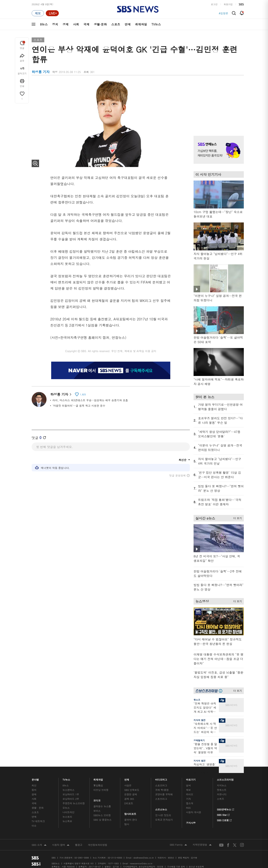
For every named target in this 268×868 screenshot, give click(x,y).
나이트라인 (68, 812)
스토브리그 (161, 799)
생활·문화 (100, 24)
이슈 (34, 826)
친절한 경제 (131, 794)
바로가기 (191, 779)
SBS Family (178, 845)
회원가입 (228, 4)
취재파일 (141, 24)
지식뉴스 (222, 785)
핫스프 (197, 700)
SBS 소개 (39, 845)
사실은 (128, 785)
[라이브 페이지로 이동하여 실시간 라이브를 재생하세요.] (52, 13)
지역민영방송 (202, 845)
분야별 (35, 779)
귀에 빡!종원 (162, 790)
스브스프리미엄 (225, 779)
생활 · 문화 (38, 808)
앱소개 (190, 803)
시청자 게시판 (193, 812)
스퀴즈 (220, 799)
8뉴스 (44, 24)
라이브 (190, 794)
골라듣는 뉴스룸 (102, 806)
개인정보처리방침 (98, 845)
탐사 (127, 824)
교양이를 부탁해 (164, 794)
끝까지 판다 (131, 820)
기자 (188, 799)
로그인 (214, 4)
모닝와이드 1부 (71, 794)
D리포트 (129, 803)
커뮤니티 (222, 794)
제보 (188, 790)
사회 (76, 24)
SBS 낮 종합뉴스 (103, 820)
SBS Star (223, 814)
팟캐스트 (222, 790)
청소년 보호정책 (196, 867)
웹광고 (79, 845)
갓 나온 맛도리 (163, 815)
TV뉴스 (156, 24)
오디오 (97, 800)
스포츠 (116, 24)
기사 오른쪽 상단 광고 (218, 102)
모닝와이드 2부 (71, 799)
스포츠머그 (161, 785)
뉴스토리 (67, 817)
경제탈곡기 (199, 740)
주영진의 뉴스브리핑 (74, 803)
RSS (188, 808)
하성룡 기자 (61, 394)
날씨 (188, 785)
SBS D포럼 (224, 820)
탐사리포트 (130, 813)
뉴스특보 (67, 821)
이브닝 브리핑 (101, 790)
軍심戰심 (98, 785)
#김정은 (223, 13)
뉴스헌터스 (68, 790)
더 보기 (237, 518)
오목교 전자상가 (164, 820)
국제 (86, 24)
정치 (55, 24)
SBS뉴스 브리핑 (102, 815)
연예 (128, 24)
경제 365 (129, 799)
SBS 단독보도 (132, 790)
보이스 (97, 811)
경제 (66, 24)
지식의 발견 (200, 720)
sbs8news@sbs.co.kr (144, 858)
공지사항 (191, 823)
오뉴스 (66, 808)
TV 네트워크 (38, 821)
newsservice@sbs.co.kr (141, 863)
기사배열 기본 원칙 (176, 867)
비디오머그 (161, 779)
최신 (34, 785)
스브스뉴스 (161, 808)
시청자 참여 (61, 845)
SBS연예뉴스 (225, 809)
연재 (127, 779)
